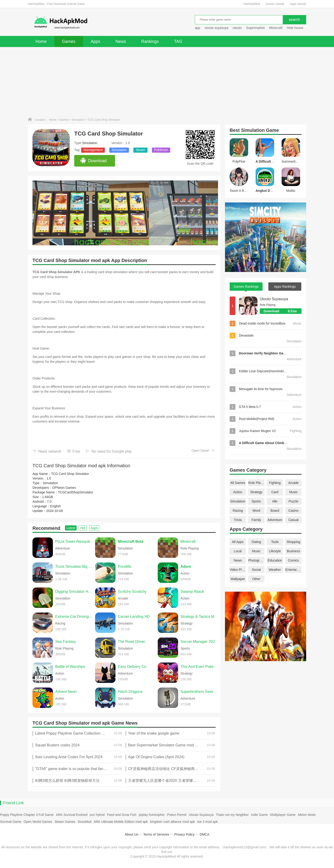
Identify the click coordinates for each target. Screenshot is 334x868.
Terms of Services (156, 834)
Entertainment (293, 570)
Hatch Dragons (130, 692)
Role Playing (256, 483)
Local (238, 551)
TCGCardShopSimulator (76, 492)
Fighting (275, 483)
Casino (293, 511)
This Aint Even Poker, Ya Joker (199, 667)
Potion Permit (177, 815)
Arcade (293, 483)
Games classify (275, 4)
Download (93, 161)
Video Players (238, 570)
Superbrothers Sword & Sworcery (199, 692)
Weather (275, 570)
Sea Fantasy (66, 642)
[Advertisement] (167, 82)
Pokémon (161, 150)
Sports (256, 501)
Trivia (238, 520)
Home (41, 41)
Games (69, 41)
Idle (275, 501)
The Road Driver (131, 642)
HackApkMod (252, 4)
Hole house (295, 28)
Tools (275, 542)
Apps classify (298, 4)
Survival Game (11, 822)
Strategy (256, 492)
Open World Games (38, 822)
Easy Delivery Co (132, 667)
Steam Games (65, 822)
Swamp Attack (192, 592)
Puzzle (293, 501)
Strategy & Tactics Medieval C (199, 617)
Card (275, 492)
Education (275, 560)
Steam (140, 150)
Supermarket (255, 28)
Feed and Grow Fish (122, 815)
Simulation (78, 120)
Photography (256, 560)
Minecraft (276, 28)
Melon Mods (307, 815)
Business (294, 551)
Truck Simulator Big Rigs (74, 567)
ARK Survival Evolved (72, 815)
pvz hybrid (97, 815)
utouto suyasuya (216, 28)
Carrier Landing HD (134, 617)
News (121, 41)
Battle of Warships (70, 667)
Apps (95, 41)
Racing (238, 511)
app (198, 28)
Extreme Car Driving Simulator (74, 617)
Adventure (275, 520)
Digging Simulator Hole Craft (74, 592)
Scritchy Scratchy (132, 592)
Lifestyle (275, 551)
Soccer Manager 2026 (199, 642)
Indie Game (259, 815)
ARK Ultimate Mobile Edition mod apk (121, 822)
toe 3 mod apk (207, 822)
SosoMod (85, 822)
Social (256, 570)
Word (256, 511)
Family (256, 520)
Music (294, 492)
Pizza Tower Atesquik (73, 541)
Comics (294, 560)
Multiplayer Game (283, 815)
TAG (178, 41)
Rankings (150, 41)
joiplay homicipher (152, 815)
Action (238, 492)
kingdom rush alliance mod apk (172, 822)
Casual (293, 520)
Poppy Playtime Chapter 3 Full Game (27, 815)
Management (93, 150)
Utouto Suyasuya (274, 299)
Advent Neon (66, 692)
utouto (237, 28)
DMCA (204, 834)
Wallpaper (238, 579)
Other (256, 579)
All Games (238, 483)
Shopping (293, 542)
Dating (256, 542)
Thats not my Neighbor (232, 815)
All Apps (238, 542)
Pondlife (125, 567)
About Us (132, 834)
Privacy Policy (184, 834)
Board (275, 511)
